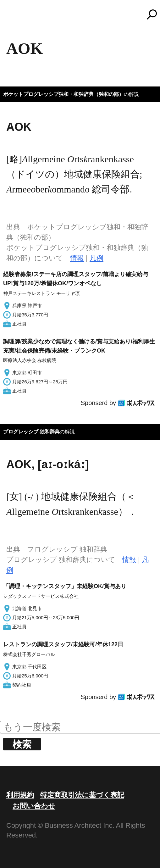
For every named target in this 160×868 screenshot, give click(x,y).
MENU (16, 17)
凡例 (97, 258)
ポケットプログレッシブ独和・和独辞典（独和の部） (63, 94)
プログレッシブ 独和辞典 (31, 432)
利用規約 (20, 795)
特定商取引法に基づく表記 (82, 795)
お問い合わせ (34, 806)
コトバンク (83, 14)
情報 (77, 258)
